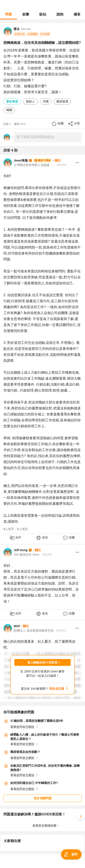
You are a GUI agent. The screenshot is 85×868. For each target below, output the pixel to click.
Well (17, 626)
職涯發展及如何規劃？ (25, 752)
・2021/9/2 (60, 165)
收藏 (61, 123)
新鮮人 (30, 102)
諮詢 (60, 14)
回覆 (72, 538)
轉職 (9, 110)
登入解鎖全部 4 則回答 (43, 662)
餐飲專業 (12, 102)
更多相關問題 (43, 798)
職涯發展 (62, 102)
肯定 (45, 538)
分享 (77, 123)
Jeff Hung (21, 550)
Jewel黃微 (21, 160)
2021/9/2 (26, 29)
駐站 (43, 14)
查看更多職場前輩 (44, 826)
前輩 (26, 14)
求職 (46, 102)
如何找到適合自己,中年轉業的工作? (34, 783)
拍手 (18, 538)
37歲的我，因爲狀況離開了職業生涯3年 (37, 721)
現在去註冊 (57, 689)
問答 (9, 14)
